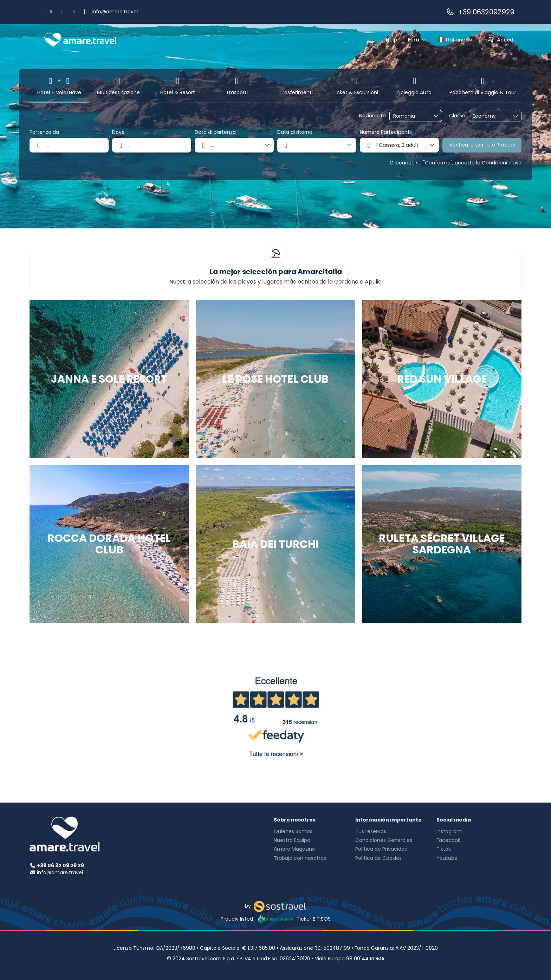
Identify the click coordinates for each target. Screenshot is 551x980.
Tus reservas (371, 831)
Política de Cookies (378, 858)
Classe (457, 116)
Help (392, 40)
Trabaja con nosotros (300, 858)
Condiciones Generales (384, 840)
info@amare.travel (115, 12)
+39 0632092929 (480, 12)
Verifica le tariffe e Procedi (482, 145)
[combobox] (411, 116)
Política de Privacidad (381, 849)
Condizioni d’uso (502, 163)
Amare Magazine (294, 849)
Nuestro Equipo (292, 840)
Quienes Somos (293, 831)
